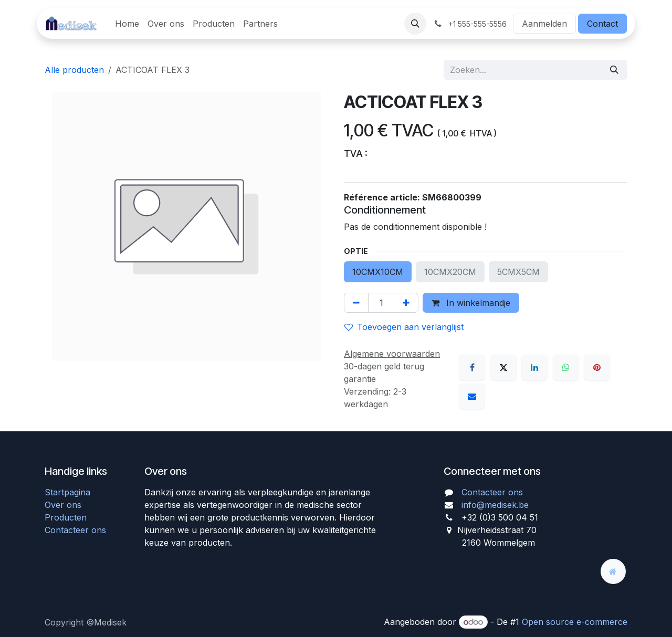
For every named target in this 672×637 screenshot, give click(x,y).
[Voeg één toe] (406, 303)
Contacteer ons (75, 530)
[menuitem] (127, 24)
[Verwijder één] (356, 303)
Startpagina (67, 492)
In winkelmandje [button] (471, 303)
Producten (66, 517)
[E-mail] (472, 396)
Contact (602, 24)
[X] (503, 367)
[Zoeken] (614, 70)
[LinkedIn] (534, 367)
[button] (415, 24)
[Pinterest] (597, 367)
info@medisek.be (495, 505)
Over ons (63, 505)
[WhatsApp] (566, 367)
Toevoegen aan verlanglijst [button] (404, 327)
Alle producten (74, 70)
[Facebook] (472, 367)
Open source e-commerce (575, 622)
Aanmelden (544, 24)
